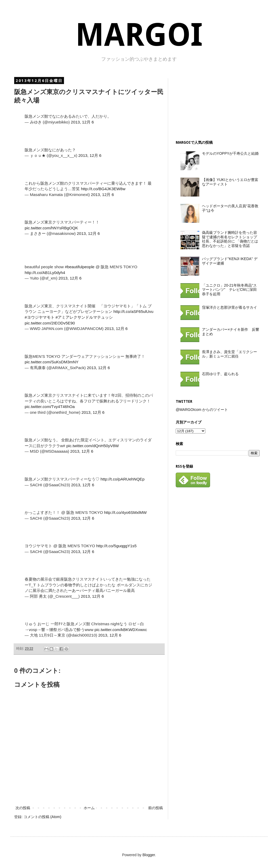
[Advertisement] (206, 105)
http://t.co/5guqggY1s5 (116, 546)
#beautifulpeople (80, 267)
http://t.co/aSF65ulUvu (133, 311)
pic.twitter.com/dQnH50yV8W (93, 446)
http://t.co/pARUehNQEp (122, 479)
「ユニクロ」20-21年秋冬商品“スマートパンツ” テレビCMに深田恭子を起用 (229, 290)
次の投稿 (23, 808)
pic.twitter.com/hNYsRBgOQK (51, 228)
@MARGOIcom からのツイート (202, 410)
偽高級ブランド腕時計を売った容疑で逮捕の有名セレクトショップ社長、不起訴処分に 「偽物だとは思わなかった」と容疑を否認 (230, 239)
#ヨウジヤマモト (40, 317)
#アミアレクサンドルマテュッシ (84, 317)
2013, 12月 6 (82, 122)
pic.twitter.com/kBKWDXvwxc (121, 630)
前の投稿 (156, 808)
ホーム (89, 808)
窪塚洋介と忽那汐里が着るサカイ (229, 307)
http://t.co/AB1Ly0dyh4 (45, 273)
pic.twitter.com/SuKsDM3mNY (52, 362)
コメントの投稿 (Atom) (42, 817)
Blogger (149, 855)
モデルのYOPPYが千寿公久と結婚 (230, 153)
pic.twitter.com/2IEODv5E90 (50, 323)
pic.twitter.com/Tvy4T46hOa (50, 407)
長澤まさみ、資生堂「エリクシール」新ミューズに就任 (229, 354)
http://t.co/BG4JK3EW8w (103, 189)
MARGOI (139, 35)
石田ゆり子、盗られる (220, 374)
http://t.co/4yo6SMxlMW (125, 512)
